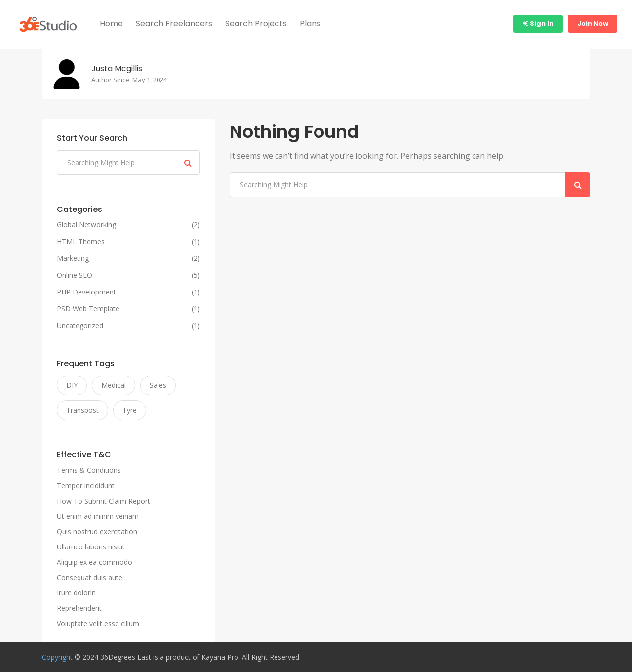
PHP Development (86, 292)
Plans (310, 23)
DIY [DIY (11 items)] (72, 385)
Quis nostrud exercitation (97, 531)
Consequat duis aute (90, 577)
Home (111, 23)
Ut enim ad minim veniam (98, 516)
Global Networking (86, 225)
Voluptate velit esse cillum (98, 623)
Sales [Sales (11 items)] (158, 385)
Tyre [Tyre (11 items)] (130, 410)
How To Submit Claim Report (103, 501)
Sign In (538, 23)
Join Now (593, 23)
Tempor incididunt (86, 485)
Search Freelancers (174, 23)
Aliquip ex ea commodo (95, 562)
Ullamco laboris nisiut (91, 547)
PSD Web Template (88, 309)
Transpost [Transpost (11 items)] (82, 410)
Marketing (73, 258)
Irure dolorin (76, 593)
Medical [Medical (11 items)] (114, 385)
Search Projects (256, 23)
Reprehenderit (79, 608)
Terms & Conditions (89, 470)
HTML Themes (81, 242)
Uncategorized (80, 326)
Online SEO (75, 275)
